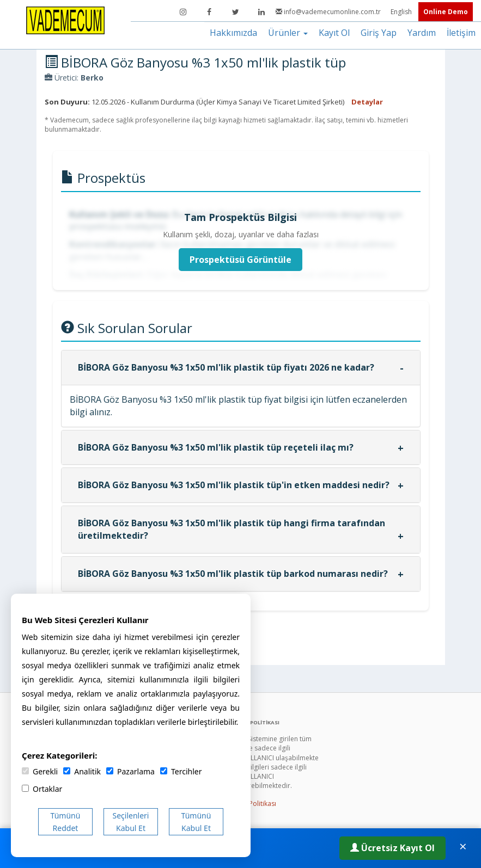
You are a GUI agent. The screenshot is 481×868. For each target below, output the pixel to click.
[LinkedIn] (261, 12)
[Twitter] (235, 12)
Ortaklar (42, 789)
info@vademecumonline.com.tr (329, 12)
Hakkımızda (233, 33)
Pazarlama (130, 771)
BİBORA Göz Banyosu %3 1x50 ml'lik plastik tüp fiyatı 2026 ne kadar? (226, 367)
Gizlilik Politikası (252, 804)
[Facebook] (209, 12)
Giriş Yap (379, 33)
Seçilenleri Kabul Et (131, 822)
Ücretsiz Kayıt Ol (392, 848)
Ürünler (288, 33)
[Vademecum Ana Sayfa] (65, 20)
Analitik (82, 771)
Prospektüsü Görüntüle (240, 260)
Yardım (422, 33)
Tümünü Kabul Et (196, 822)
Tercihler (181, 771)
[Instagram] (183, 12)
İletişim (461, 33)
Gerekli (40, 771)
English (402, 12)
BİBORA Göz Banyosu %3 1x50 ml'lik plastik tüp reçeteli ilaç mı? (216, 447)
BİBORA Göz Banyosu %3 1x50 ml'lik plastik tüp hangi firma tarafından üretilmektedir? (232, 529)
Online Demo (446, 12)
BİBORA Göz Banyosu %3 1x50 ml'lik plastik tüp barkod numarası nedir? (233, 574)
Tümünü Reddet (66, 822)
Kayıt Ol (334, 33)
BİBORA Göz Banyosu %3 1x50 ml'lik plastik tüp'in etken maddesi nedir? (234, 485)
